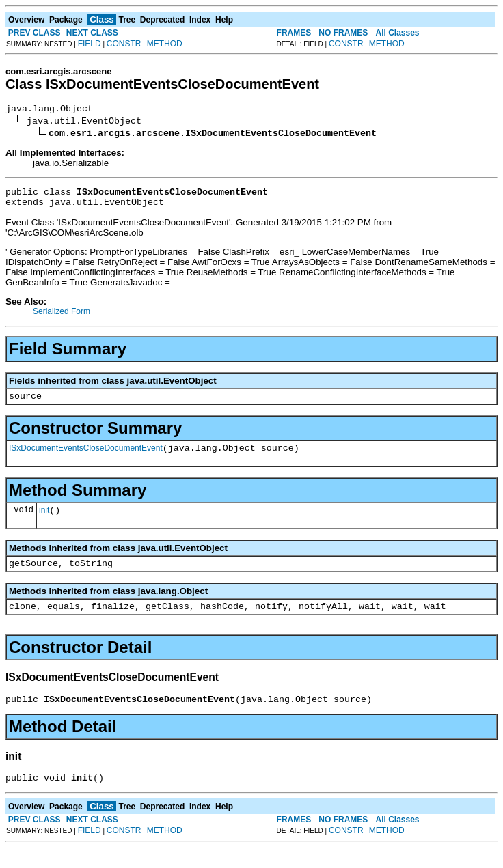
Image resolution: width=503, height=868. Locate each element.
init (44, 522)
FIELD (90, 44)
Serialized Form (62, 318)
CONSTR (124, 44)
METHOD (165, 44)
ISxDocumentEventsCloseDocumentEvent (86, 458)
